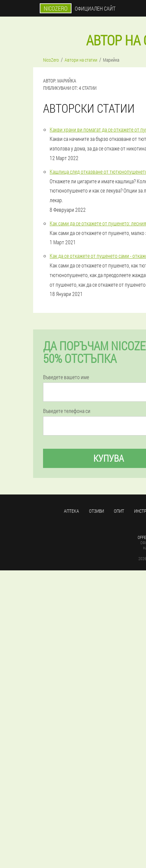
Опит (119, 511)
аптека (72, 511)
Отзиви (97, 511)
